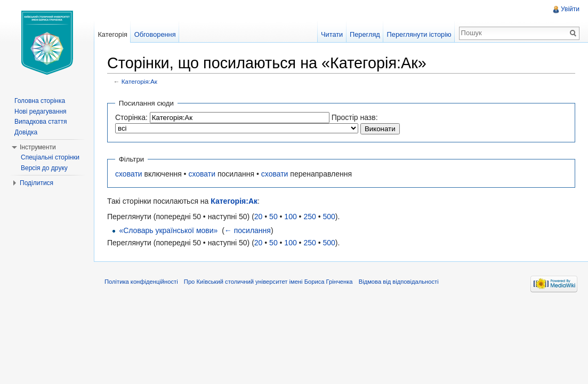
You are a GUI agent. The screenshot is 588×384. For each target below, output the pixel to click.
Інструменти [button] (38, 147)
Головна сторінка (40, 101)
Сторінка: (131, 117)
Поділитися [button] (37, 183)
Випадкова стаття (41, 122)
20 (259, 217)
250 (309, 217)
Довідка (26, 132)
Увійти (570, 9)
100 (290, 217)
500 (329, 217)
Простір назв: (355, 117)
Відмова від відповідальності (399, 282)
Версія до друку (44, 168)
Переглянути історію (419, 34)
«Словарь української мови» (168, 230)
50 (273, 217)
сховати (129, 174)
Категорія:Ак (139, 81)
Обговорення (155, 34)
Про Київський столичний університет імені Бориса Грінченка (268, 282)
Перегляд (365, 34)
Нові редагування (41, 111)
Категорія (112, 34)
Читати (332, 34)
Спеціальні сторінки (50, 157)
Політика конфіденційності (141, 282)
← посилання (248, 230)
